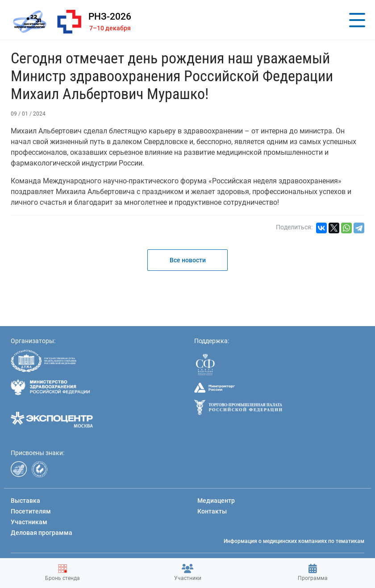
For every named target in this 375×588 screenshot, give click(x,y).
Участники (188, 573)
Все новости (188, 260)
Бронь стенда (62, 573)
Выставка (25, 501)
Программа (313, 573)
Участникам (29, 522)
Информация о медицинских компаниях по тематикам (294, 541)
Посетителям (31, 511)
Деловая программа (42, 533)
